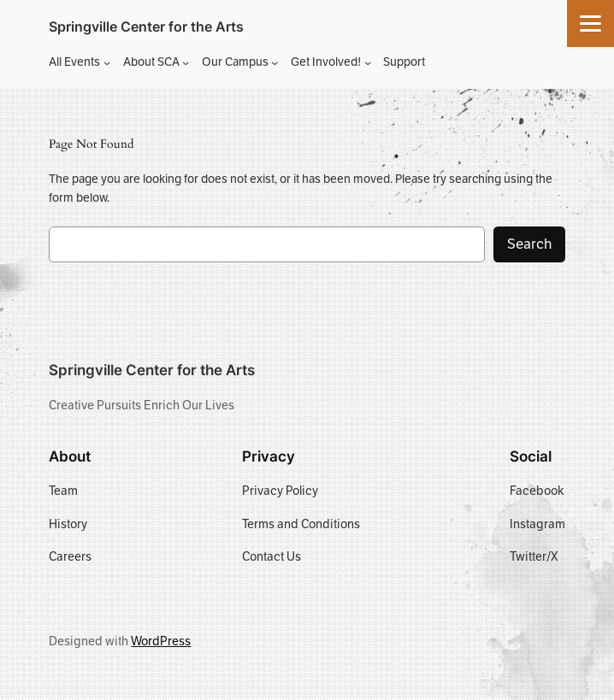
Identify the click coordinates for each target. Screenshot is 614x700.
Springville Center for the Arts (146, 26)
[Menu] (590, 24)
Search (529, 244)
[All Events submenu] (107, 62)
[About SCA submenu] (186, 62)
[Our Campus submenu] (275, 62)
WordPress (161, 641)
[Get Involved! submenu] (368, 62)
